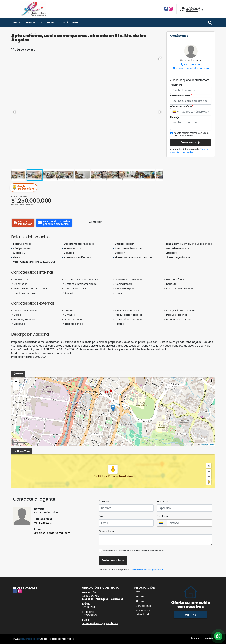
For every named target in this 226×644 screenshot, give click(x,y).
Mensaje (176, 117)
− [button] (16, 387)
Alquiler (140, 601)
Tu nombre (177, 85)
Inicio (17, 23)
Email (103, 516)
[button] (160, 58)
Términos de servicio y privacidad (190, 151)
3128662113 (192, 10)
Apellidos (164, 501)
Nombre (105, 501)
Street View (24, 188)
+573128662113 (192, 65)
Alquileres (48, 23)
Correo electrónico (181, 96)
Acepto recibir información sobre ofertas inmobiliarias (133, 551)
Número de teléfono (182, 106)
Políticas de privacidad (143, 612)
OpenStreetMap (207, 445)
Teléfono (163, 516)
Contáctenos (69, 23)
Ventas (31, 23)
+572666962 (193, 8)
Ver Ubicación (103, 476)
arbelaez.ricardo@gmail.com (192, 68)
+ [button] (16, 382)
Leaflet (188, 445)
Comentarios (107, 531)
